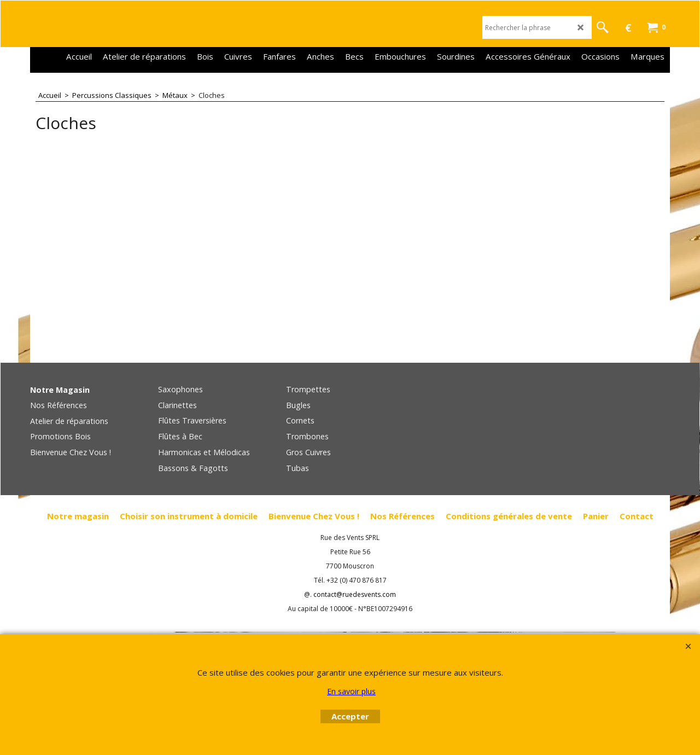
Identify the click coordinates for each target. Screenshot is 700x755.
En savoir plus (351, 691)
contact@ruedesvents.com (355, 594)
